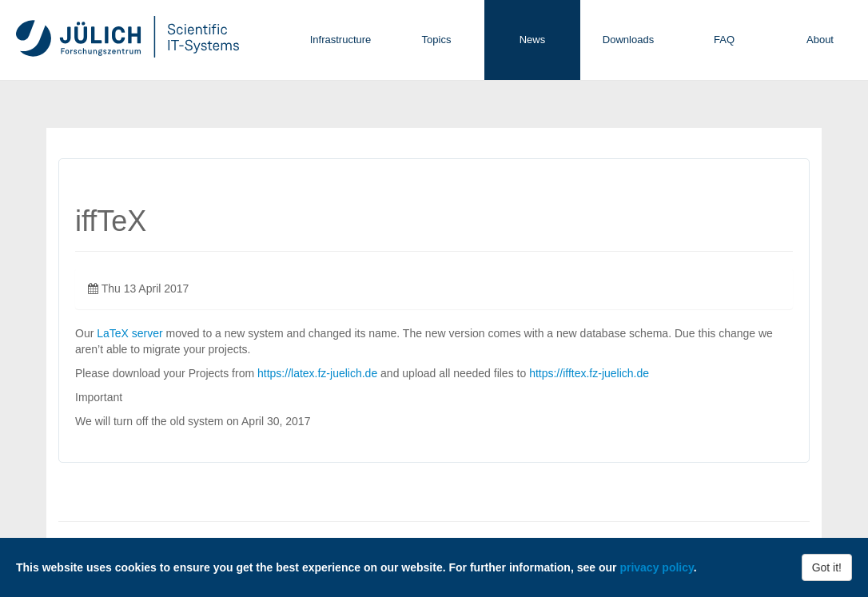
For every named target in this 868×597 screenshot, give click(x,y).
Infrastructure (341, 40)
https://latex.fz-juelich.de (317, 373)
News (533, 40)
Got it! (827, 567)
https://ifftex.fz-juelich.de (589, 373)
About (820, 40)
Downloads (628, 40)
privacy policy (656, 567)
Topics (437, 40)
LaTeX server (129, 333)
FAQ (724, 40)
